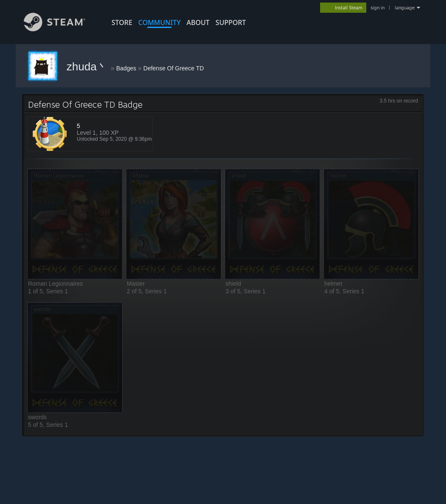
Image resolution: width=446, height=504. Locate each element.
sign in (378, 8)
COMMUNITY (159, 22)
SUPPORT (231, 22)
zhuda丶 (89, 67)
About (198, 22)
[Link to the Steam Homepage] (54, 29)
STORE (122, 22)
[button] (75, 224)
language (405, 8)
